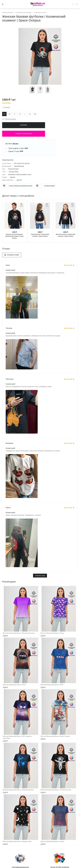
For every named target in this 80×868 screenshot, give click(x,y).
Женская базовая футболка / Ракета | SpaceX (55, 736)
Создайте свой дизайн (24, 134)
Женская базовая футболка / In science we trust (56, 790)
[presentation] (77, 221)
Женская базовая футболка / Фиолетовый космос (19, 633)
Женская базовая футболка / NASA (14, 685)
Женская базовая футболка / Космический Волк (18, 790)
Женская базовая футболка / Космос (52, 841)
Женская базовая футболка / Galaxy (52, 633)
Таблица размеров (10, 119)
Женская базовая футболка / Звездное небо (17, 841)
